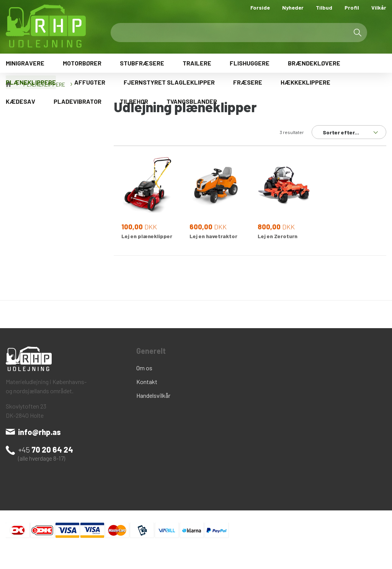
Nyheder (293, 7)
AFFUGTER (90, 82)
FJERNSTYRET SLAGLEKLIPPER (169, 82)
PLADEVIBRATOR (78, 101)
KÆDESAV (20, 101)
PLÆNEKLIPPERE (31, 82)
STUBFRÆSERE (142, 63)
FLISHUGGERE (250, 63)
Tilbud (324, 7)
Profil (352, 7)
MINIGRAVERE (25, 63)
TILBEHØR (134, 101)
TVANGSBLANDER (192, 101)
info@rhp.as (39, 432)
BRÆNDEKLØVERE (314, 63)
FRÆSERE (248, 82)
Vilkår (379, 7)
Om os (144, 368)
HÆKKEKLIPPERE (305, 82)
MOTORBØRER (82, 63)
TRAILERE (197, 63)
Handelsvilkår (153, 395)
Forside (260, 7)
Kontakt (147, 382)
